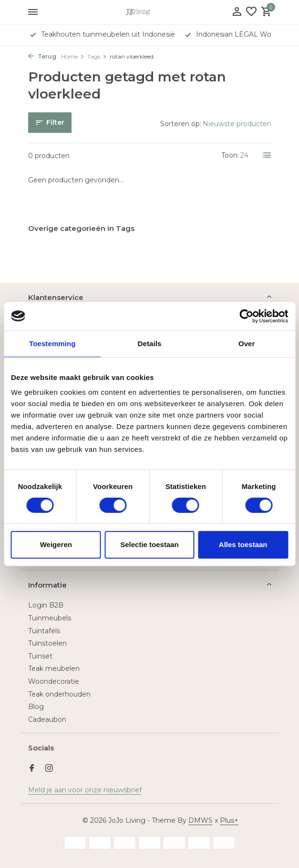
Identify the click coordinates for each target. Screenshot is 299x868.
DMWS (201, 820)
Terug (42, 56)
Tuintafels (44, 631)
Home (73, 56)
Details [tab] (150, 344)
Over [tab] (247, 344)
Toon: (230, 155)
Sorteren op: (181, 124)
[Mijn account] (237, 12)
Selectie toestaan (149, 544)
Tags (97, 56)
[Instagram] (49, 769)
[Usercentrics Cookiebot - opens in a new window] (246, 316)
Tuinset (40, 656)
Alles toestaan (243, 544)
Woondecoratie (54, 681)
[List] (267, 155)
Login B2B (46, 605)
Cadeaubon (47, 719)
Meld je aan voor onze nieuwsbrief (85, 790)
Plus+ (229, 820)
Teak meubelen (54, 668)
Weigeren (56, 544)
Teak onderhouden (59, 694)
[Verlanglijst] (251, 12)
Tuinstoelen (47, 643)
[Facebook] (32, 769)
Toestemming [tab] (52, 344)
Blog (36, 707)
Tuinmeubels (50, 618)
